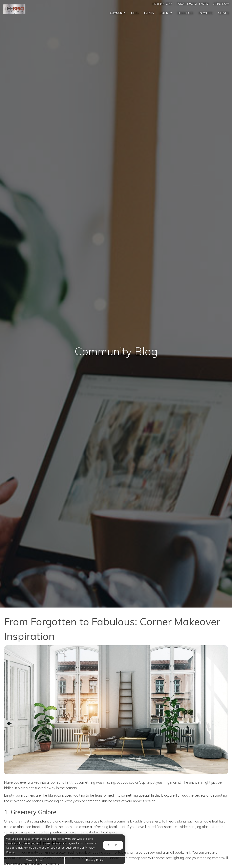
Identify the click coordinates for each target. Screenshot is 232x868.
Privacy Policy (95, 860)
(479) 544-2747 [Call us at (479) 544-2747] (162, 4)
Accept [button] (113, 845)
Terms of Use (34, 860)
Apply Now (221, 4)
